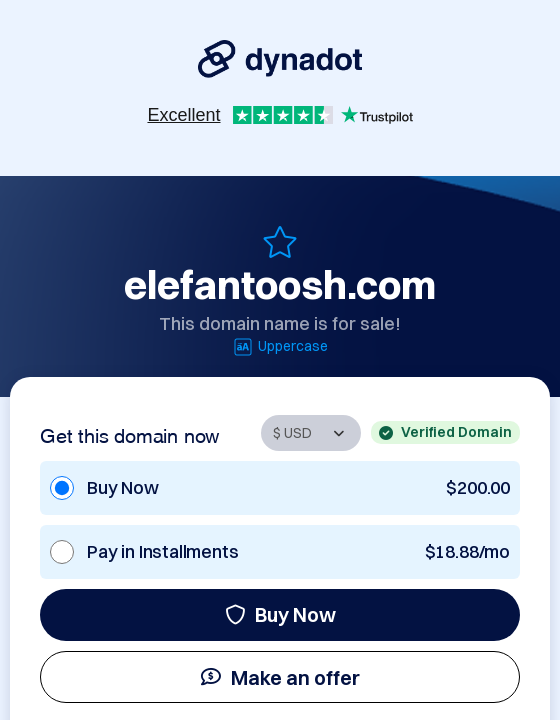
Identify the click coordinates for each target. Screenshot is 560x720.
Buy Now (280, 614)
